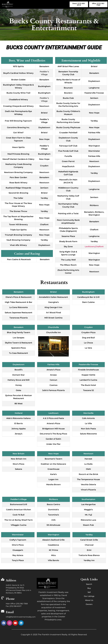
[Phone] (3, 598)
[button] (42, 4)
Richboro (99, 212)
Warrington (94, 215)
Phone (10, 599)
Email (10, 612)
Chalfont (99, 247)
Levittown (90, 247)
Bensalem (89, 212)
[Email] (3, 611)
